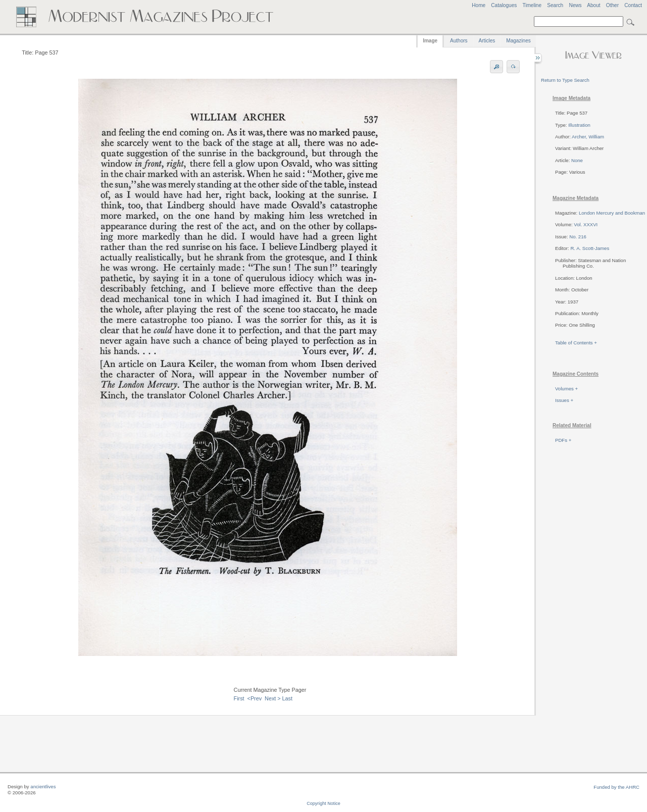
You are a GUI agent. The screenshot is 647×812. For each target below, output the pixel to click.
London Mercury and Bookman (612, 213)
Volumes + (566, 389)
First (239, 698)
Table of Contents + (576, 343)
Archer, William (588, 137)
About (593, 5)
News (575, 5)
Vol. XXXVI (586, 224)
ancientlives (43, 786)
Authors (459, 41)
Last (287, 698)
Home (479, 5)
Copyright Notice (323, 803)
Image (430, 41)
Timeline (532, 5)
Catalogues (504, 5)
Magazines (518, 41)
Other (612, 5)
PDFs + (563, 440)
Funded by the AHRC (616, 787)
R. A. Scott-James (590, 248)
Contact (633, 5)
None (577, 160)
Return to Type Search (565, 80)
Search (555, 5)
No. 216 (578, 237)
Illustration (579, 125)
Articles (487, 41)
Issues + (564, 400)
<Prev (255, 698)
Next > (273, 698)
